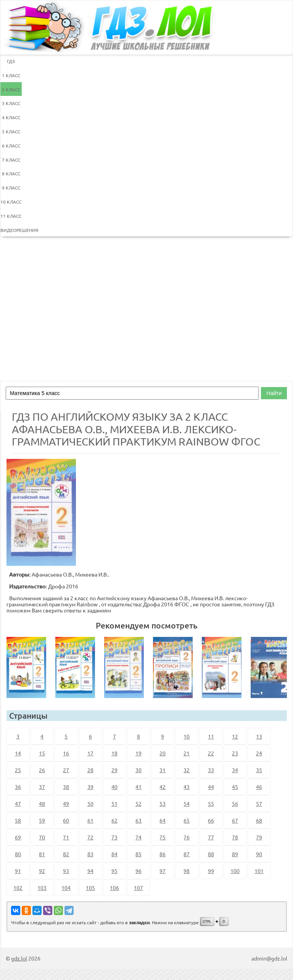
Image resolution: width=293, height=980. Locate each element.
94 (90, 871)
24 (259, 753)
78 (235, 837)
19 (138, 753)
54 (187, 803)
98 (187, 871)
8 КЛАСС (11, 173)
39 (90, 787)
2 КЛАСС (11, 89)
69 (18, 837)
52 (138, 803)
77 (211, 837)
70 (42, 837)
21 (187, 753)
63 (138, 820)
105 (90, 888)
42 (163, 787)
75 (163, 837)
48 (42, 803)
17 (90, 753)
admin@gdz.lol (269, 958)
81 (42, 854)
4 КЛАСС (11, 117)
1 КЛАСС (11, 75)
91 (18, 871)
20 (163, 753)
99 (211, 871)
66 (211, 820)
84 (114, 854)
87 (187, 854)
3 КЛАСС (11, 103)
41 (138, 787)
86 (163, 854)
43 (187, 787)
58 (18, 820)
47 (18, 803)
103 (42, 888)
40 (114, 787)
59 (42, 820)
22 (211, 753)
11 (211, 736)
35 (259, 770)
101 (259, 871)
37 (42, 787)
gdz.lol (19, 958)
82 (66, 854)
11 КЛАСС (11, 216)
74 (138, 837)
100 (235, 871)
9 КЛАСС (11, 188)
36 (18, 787)
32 (187, 770)
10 (187, 736)
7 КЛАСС (11, 160)
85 (138, 854)
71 (66, 837)
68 (259, 820)
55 (211, 803)
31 (163, 770)
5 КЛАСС (11, 131)
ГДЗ (11, 61)
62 (114, 820)
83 (90, 854)
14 (18, 753)
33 (211, 770)
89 (235, 854)
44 (211, 787)
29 (114, 770)
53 (163, 803)
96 (138, 871)
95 (114, 871)
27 (66, 770)
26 (42, 770)
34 (235, 770)
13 (259, 736)
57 (259, 803)
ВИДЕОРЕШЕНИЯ (11, 230)
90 (259, 854)
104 (66, 888)
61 (90, 820)
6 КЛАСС (11, 146)
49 (66, 803)
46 (259, 787)
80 (18, 854)
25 (18, 770)
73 (114, 837)
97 (163, 871)
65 (187, 820)
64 (163, 820)
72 (90, 837)
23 (235, 753)
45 (235, 787)
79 (259, 837)
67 (235, 820)
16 (66, 753)
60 (66, 820)
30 (138, 770)
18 (114, 753)
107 (138, 888)
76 (187, 837)
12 (235, 736)
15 (42, 753)
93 (66, 871)
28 (90, 770)
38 (66, 787)
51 (114, 803)
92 (42, 871)
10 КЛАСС (11, 202)
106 (114, 888)
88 (211, 854)
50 (90, 803)
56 (235, 803)
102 (18, 888)
